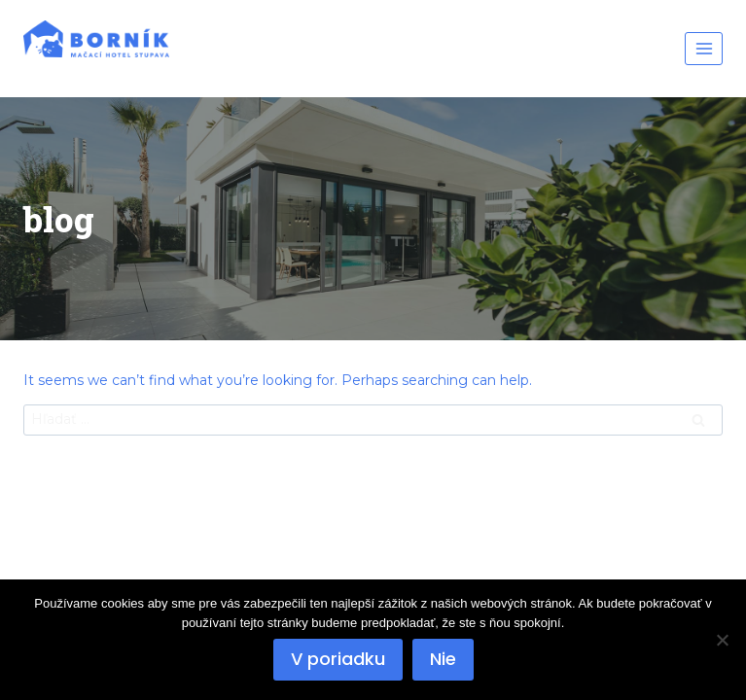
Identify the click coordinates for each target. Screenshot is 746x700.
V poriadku (338, 659)
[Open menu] (704, 48)
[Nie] (722, 640)
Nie (443, 659)
